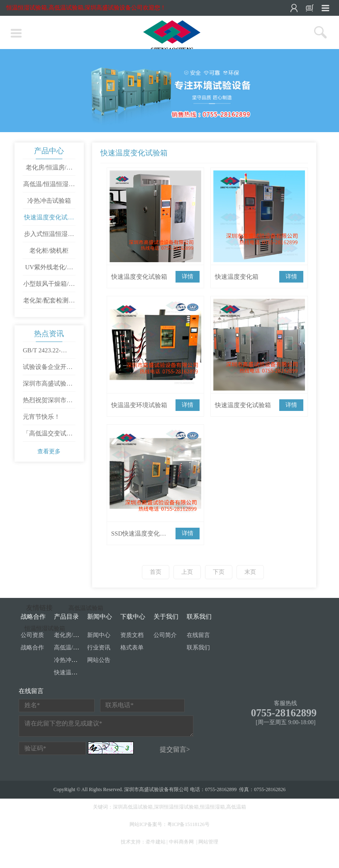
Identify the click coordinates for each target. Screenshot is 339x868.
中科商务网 (181, 842)
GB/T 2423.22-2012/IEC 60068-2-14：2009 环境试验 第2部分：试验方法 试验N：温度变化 (49, 353)
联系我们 (199, 617)
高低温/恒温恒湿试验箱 (49, 187)
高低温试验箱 (86, 608)
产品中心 (49, 151)
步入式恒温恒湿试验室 (49, 236)
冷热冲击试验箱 (49, 201)
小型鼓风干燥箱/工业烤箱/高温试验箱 (49, 286)
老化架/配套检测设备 (49, 303)
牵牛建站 (156, 842)
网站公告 (99, 660)
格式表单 (132, 648)
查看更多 (49, 451)
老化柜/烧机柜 (49, 251)
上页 (187, 572)
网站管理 (208, 842)
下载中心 (133, 617)
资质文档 (132, 635)
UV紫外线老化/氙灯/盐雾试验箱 (49, 270)
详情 (188, 277)
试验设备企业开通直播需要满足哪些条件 (48, 369)
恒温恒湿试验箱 (45, 628)
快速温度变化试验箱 (49, 220)
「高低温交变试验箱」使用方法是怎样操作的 (48, 436)
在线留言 (198, 635)
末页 (250, 572)
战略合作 (32, 648)
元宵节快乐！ (41, 417)
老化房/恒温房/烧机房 (49, 170)
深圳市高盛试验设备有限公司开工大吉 (48, 386)
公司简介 (165, 635)
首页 (156, 572)
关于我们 (166, 617)
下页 (219, 572)
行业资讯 (99, 648)
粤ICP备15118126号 (188, 824)
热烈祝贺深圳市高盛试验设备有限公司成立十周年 (48, 403)
